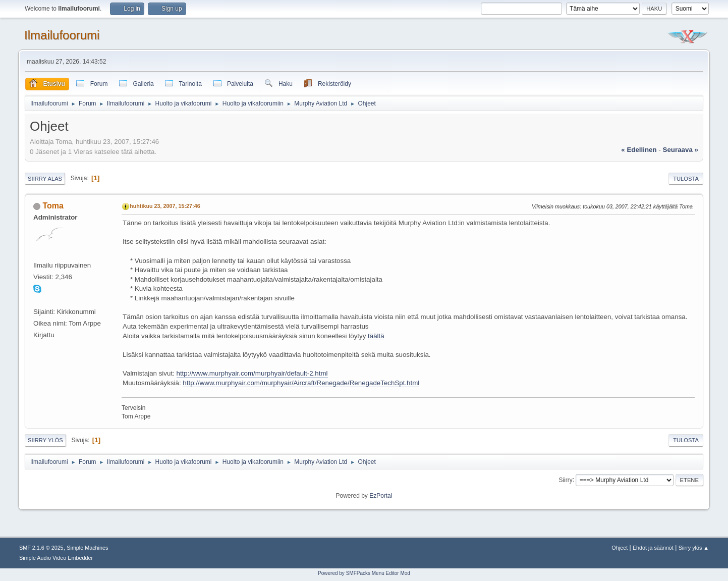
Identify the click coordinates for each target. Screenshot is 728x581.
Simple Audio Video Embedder (56, 558)
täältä (376, 336)
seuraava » (681, 150)
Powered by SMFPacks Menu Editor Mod (364, 573)
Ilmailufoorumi (62, 35)
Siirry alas (45, 179)
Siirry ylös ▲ (694, 548)
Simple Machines (87, 548)
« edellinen (639, 150)
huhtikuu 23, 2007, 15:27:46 (165, 206)
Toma (53, 206)
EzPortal (381, 496)
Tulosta (686, 179)
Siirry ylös (45, 440)
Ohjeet (620, 548)
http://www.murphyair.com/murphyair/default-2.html (252, 373)
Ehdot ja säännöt (653, 548)
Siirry (565, 480)
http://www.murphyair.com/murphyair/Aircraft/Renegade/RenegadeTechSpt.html (301, 383)
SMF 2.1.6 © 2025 (41, 548)
